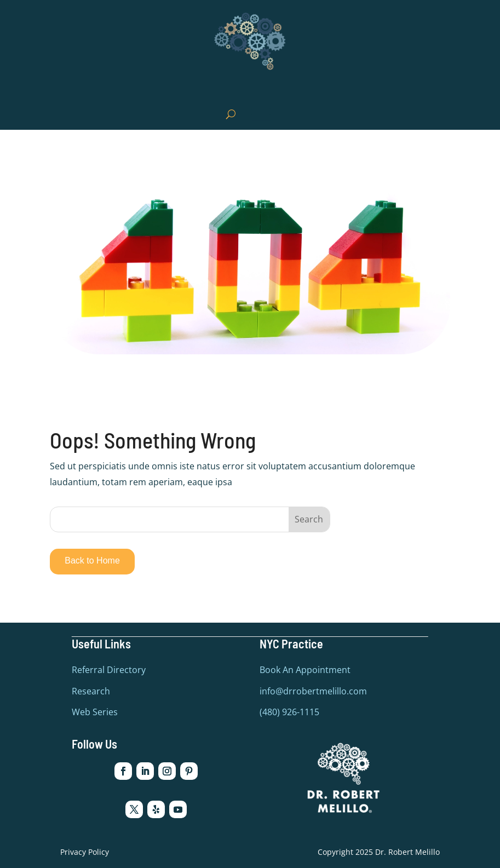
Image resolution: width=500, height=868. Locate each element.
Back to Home (92, 561)
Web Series (95, 712)
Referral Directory (109, 670)
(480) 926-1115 (289, 712)
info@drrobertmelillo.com (313, 691)
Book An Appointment (305, 670)
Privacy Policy (85, 851)
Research (91, 691)
